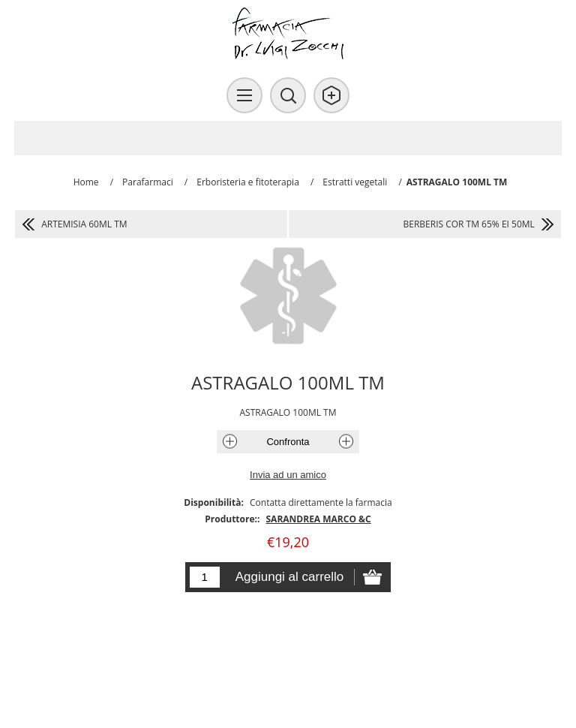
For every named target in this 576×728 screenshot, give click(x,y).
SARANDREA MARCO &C (319, 519)
